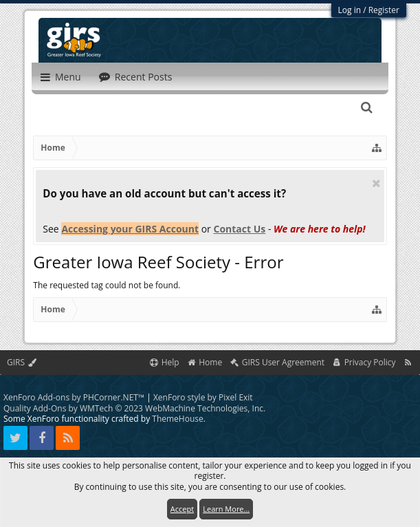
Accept (182, 509)
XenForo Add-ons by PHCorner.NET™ (74, 397)
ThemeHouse (177, 419)
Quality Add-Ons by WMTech (134, 408)
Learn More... (226, 509)
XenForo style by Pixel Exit (203, 397)
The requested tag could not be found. (107, 285)
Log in (350, 10)
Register (384, 10)
